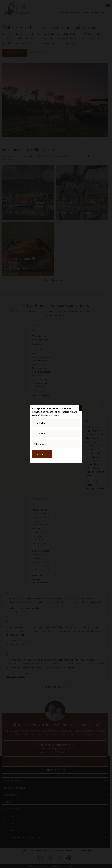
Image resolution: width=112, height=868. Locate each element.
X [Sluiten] (80, 408)
